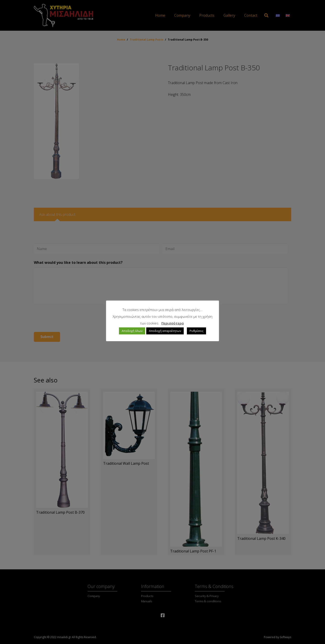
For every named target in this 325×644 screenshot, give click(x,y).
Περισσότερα (173, 323)
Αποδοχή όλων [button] (132, 331)
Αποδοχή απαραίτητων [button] (165, 331)
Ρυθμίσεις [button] (196, 331)
